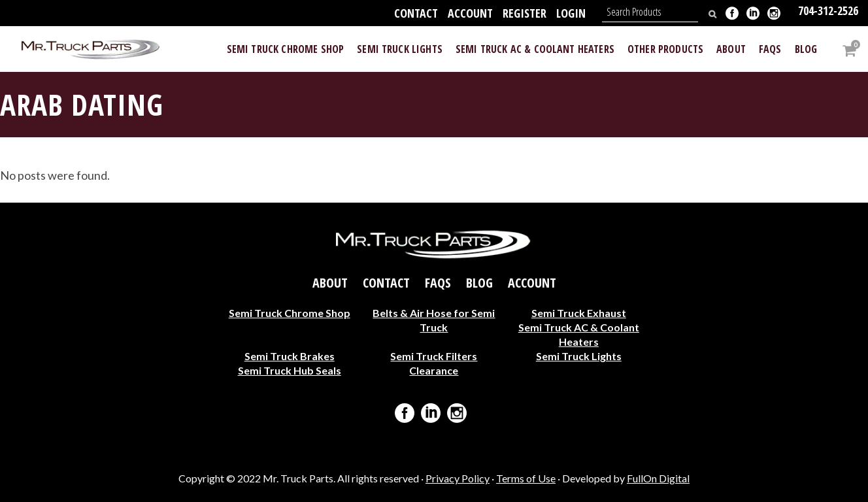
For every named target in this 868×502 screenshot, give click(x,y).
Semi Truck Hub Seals (290, 370)
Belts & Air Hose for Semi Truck (434, 319)
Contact (416, 13)
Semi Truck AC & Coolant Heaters (579, 334)
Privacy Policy (458, 478)
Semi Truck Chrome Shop (290, 312)
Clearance (434, 370)
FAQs (438, 282)
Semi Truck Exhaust (579, 312)
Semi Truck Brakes (290, 355)
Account (470, 13)
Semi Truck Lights (579, 355)
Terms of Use (526, 478)
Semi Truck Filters (434, 355)
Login (571, 13)
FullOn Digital (658, 478)
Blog (479, 282)
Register (525, 13)
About (330, 282)
